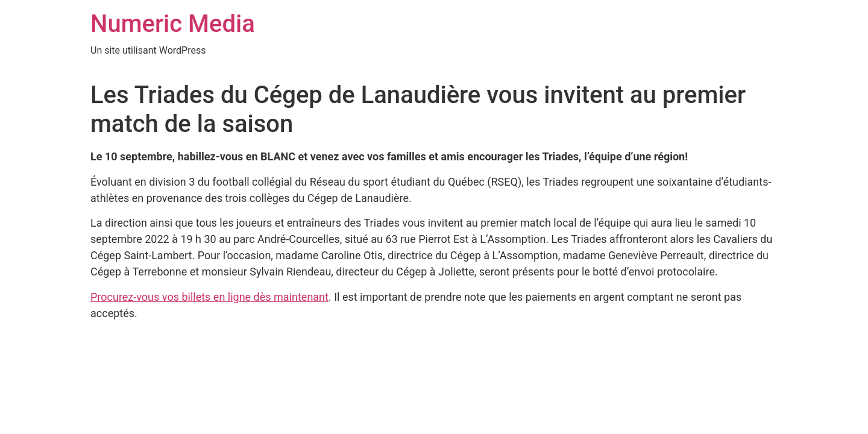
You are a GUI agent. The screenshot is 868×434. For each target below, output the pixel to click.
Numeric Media (173, 24)
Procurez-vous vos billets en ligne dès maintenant (209, 297)
